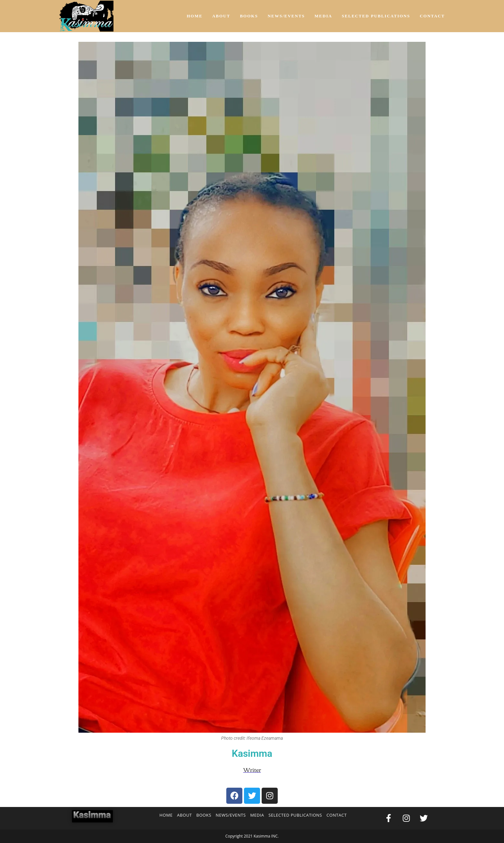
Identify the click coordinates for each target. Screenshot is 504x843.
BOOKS (204, 815)
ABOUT (184, 815)
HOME (166, 815)
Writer (252, 770)
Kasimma (252, 753)
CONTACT (337, 815)
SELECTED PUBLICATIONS (295, 815)
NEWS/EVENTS (231, 815)
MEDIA (257, 815)
